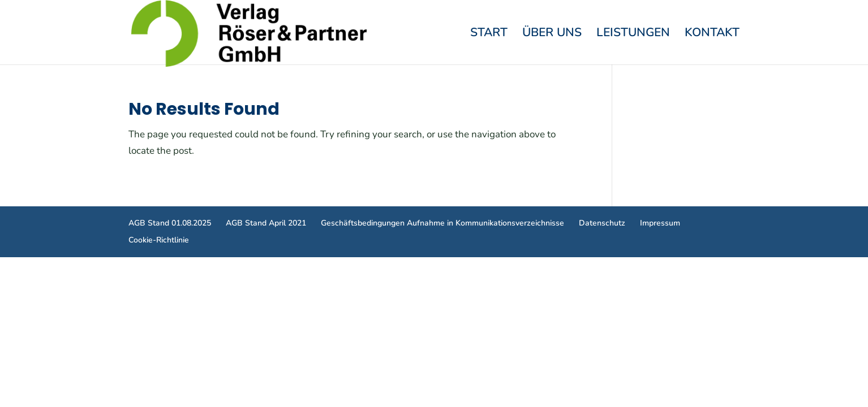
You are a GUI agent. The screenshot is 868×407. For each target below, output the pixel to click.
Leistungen (633, 34)
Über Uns (552, 34)
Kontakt (712, 34)
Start (489, 34)
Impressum (660, 223)
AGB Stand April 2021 (266, 223)
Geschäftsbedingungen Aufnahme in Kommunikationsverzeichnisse (442, 223)
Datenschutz (602, 223)
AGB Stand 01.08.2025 (170, 223)
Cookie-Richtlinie (159, 240)
